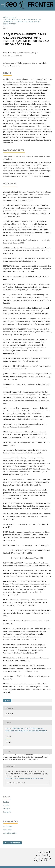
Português (7, 812)
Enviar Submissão (12, 843)
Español (6, 805)
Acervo (13, 17)
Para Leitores (8, 826)
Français (6, 809)
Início (6, 17)
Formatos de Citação (16, 783)
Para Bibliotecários (10, 833)
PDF (8, 701)
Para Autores (8, 830)
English (6, 802)
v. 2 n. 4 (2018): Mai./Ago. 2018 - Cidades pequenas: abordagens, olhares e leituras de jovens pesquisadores (23, 22)
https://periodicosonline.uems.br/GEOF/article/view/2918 (25, 778)
